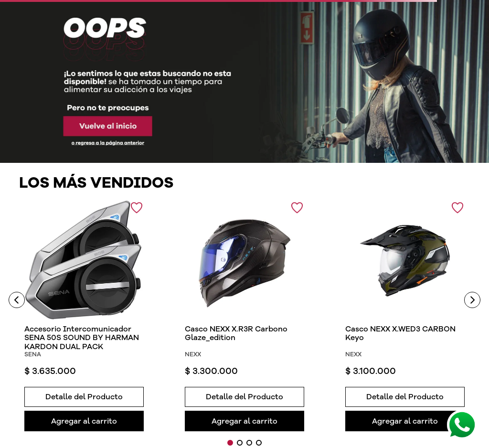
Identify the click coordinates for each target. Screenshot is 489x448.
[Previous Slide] (17, 300)
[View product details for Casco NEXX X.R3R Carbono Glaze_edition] (245, 316)
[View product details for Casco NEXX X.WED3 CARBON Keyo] (405, 316)
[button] (84, 395)
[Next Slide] (472, 300)
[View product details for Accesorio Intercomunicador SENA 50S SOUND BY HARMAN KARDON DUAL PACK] (84, 316)
